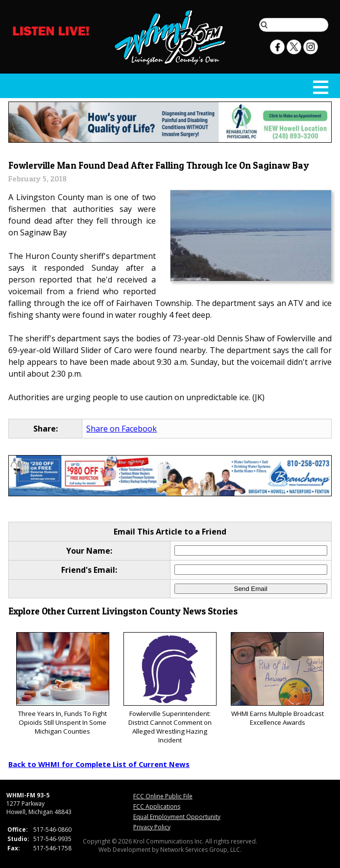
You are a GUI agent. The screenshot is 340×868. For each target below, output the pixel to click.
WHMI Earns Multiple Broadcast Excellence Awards (277, 679)
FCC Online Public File (163, 796)
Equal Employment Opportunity (177, 817)
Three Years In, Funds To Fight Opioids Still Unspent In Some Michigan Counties (63, 684)
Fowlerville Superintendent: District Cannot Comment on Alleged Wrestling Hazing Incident (170, 688)
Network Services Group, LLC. (201, 850)
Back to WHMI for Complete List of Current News (99, 764)
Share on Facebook (121, 429)
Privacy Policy (152, 827)
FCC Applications (157, 806)
